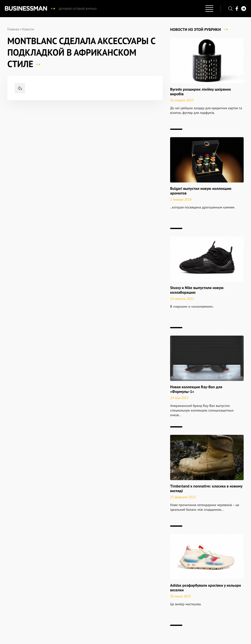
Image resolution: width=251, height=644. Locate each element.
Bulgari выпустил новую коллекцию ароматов (201, 191)
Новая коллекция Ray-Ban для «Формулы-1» (196, 389)
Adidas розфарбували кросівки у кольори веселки (206, 588)
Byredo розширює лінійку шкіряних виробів (201, 91)
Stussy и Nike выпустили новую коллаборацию (197, 290)
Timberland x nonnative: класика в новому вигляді (206, 488)
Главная (13, 29)
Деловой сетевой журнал (78, 9)
